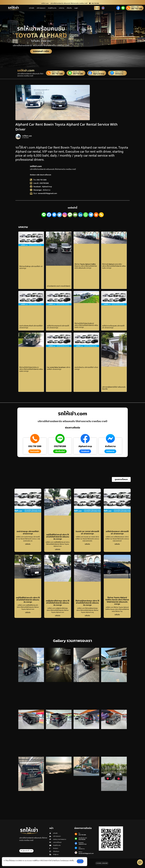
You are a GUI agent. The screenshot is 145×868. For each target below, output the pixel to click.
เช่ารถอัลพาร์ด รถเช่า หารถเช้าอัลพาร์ (59, 286)
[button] (121, 479)
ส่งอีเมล (80, 852)
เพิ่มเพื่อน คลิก (77, 72)
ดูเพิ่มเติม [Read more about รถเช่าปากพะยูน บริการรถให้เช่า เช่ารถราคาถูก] (28, 544)
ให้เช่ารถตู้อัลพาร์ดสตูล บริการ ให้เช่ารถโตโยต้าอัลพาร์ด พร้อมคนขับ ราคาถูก (87, 603)
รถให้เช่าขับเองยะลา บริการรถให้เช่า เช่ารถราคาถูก (117, 533)
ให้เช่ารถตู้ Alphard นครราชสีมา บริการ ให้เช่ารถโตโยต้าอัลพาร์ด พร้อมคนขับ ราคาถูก (114, 266)
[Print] (96, 215)
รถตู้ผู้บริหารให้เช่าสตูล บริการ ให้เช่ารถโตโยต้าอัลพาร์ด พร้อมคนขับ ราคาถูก (58, 603)
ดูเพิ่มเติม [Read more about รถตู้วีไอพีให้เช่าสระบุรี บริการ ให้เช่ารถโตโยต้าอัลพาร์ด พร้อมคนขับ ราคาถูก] (58, 549)
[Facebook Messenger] (54, 215)
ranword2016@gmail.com (86, 853)
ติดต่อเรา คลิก (135, 7)
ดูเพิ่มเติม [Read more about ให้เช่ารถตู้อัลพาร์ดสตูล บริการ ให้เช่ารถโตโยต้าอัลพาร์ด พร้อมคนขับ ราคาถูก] (87, 615)
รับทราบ (80, 861)
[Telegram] (91, 215)
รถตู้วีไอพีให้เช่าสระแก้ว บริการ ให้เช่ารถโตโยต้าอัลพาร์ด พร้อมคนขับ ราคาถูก (28, 600)
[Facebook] (49, 215)
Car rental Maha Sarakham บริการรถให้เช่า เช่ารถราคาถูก (59, 368)
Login (76, 8)
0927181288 (78, 74)
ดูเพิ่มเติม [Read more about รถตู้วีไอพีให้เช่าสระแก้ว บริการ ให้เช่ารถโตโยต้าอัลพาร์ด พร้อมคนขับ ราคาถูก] (28, 612)
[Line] (44, 215)
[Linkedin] (80, 215)
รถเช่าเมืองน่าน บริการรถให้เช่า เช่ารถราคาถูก (86, 368)
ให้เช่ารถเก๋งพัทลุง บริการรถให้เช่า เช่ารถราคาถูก (31, 267)
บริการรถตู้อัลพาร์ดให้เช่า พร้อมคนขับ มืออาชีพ (114, 388)
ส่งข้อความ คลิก (119, 72)
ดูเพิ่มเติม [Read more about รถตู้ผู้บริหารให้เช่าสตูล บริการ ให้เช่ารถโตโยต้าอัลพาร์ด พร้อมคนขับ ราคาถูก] (58, 615)
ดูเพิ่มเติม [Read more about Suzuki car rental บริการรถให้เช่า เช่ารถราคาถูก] (87, 544)
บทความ (62, 8)
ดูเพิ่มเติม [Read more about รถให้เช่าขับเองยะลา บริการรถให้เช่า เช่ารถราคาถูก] (117, 544)
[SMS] (70, 215)
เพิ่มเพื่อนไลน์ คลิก (83, 838)
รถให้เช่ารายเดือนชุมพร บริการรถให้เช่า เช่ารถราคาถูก (113, 327)
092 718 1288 (137, 9)
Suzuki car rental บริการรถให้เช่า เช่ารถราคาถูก (87, 533)
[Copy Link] (101, 215)
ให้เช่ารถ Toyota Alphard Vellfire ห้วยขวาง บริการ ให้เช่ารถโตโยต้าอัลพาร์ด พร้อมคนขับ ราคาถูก (86, 266)
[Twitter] (59, 215)
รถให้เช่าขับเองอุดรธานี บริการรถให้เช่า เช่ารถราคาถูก (58, 327)
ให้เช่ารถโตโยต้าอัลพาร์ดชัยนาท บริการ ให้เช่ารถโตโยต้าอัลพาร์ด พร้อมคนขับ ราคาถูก (31, 369)
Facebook (96, 72)
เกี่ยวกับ (69, 8)
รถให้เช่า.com (36, 166)
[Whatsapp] (86, 215)
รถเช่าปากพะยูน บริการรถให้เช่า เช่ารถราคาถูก (28, 533)
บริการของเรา (41, 8)
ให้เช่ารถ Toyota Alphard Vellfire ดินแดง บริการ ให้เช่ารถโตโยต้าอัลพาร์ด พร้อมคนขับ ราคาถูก (117, 601)
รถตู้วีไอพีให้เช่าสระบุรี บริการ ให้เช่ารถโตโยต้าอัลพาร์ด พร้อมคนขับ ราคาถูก (58, 537)
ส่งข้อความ (119, 74)
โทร (79, 833)
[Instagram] (65, 215)
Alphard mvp (99, 74)
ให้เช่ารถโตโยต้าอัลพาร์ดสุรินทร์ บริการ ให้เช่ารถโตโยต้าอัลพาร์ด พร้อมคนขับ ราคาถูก (86, 325)
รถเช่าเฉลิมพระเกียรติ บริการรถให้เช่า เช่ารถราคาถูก (31, 327)
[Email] (75, 215)
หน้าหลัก (32, 8)
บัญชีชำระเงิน (52, 8)
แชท (80, 847)
